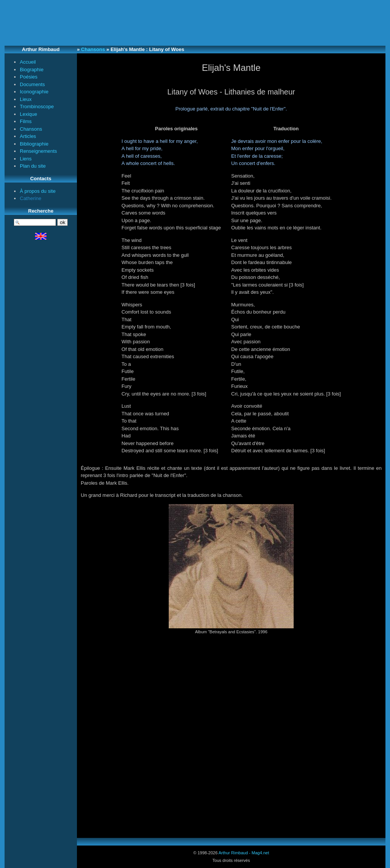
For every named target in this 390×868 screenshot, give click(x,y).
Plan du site (33, 166)
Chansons (31, 129)
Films (26, 121)
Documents (32, 84)
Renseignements (38, 151)
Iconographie (34, 92)
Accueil (28, 62)
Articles (28, 136)
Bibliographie (34, 144)
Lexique (29, 114)
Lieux (26, 99)
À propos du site (38, 191)
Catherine (30, 198)
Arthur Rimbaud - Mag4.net (244, 853)
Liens (26, 159)
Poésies (29, 77)
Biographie (32, 70)
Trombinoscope (37, 106)
